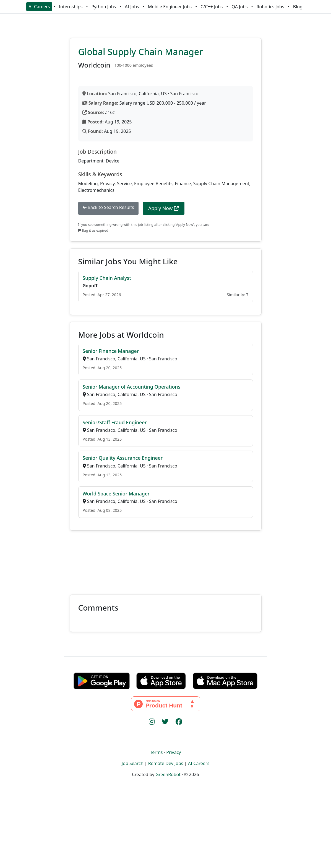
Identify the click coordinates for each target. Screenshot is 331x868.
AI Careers (39, 7)
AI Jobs (132, 7)
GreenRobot (168, 774)
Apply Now (164, 208)
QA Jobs (239, 7)
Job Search (133, 763)
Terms (156, 752)
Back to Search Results (108, 207)
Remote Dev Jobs (166, 763)
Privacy (174, 752)
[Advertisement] (166, 559)
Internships (71, 7)
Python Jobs (104, 7)
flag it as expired (93, 230)
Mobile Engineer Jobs (170, 7)
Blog (298, 7)
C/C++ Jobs (212, 7)
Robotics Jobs (270, 7)
